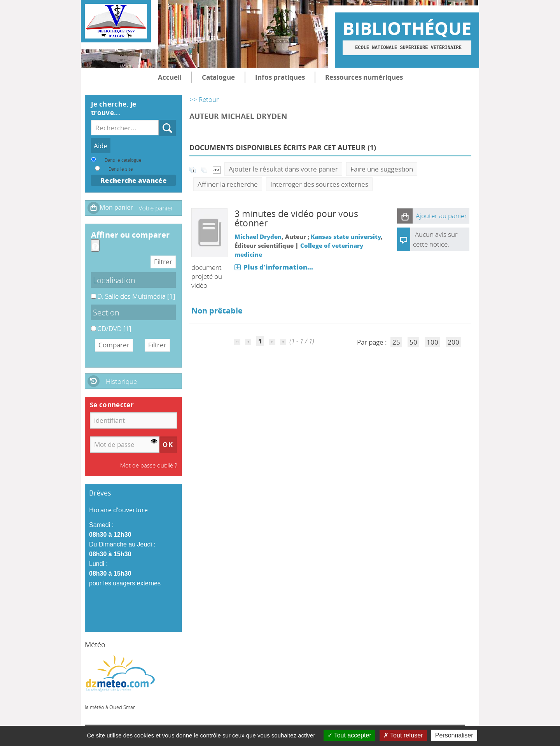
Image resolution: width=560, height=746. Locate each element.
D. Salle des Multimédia (91, 292)
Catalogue (218, 77)
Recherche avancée (134, 180)
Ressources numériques (364, 77)
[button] (405, 216)
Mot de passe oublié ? (149, 465)
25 (396, 342)
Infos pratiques (280, 77)
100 (432, 342)
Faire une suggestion (382, 169)
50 (413, 342)
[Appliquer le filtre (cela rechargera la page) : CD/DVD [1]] (114, 328)
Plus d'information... (278, 267)
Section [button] (106, 312)
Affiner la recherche (228, 184)
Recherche (159, 120)
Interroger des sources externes (319, 184)
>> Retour (204, 99)
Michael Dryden (258, 236)
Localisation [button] (114, 280)
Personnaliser (454, 735)
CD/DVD (91, 324)
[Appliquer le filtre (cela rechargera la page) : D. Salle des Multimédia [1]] (136, 296)
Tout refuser (403, 735)
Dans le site (121, 169)
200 (453, 342)
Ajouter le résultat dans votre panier (283, 169)
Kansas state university (346, 236)
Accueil (170, 77)
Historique (121, 381)
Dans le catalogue (123, 160)
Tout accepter (349, 735)
